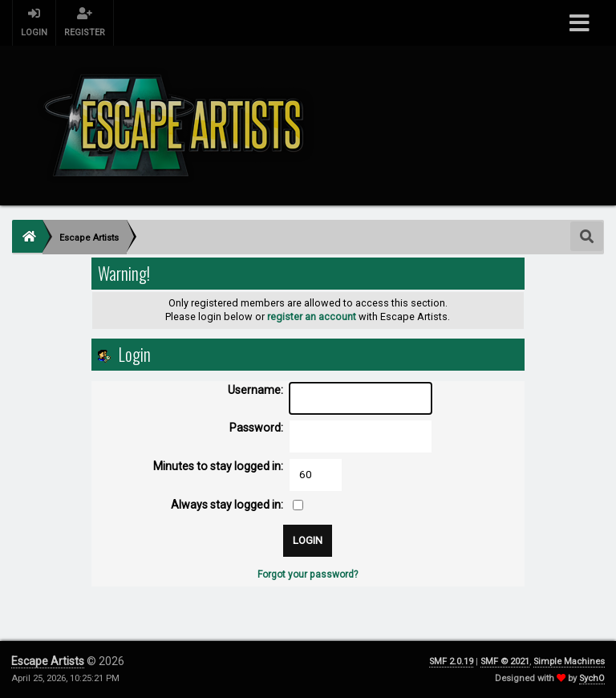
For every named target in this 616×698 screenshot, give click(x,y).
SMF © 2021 (505, 661)
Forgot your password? (308, 574)
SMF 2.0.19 (451, 661)
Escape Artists (48, 661)
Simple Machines (569, 661)
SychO (592, 678)
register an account (312, 317)
